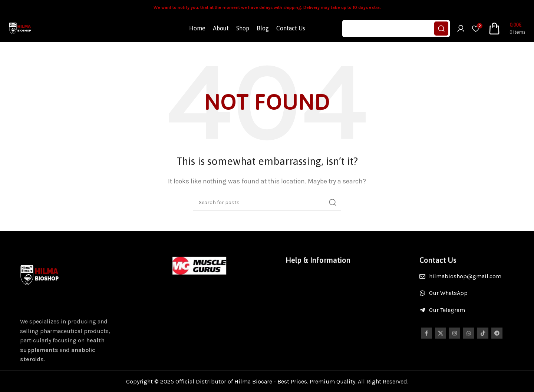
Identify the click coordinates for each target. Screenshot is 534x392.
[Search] (396, 35)
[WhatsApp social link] (469, 350)
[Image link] (200, 277)
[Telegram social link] (497, 350)
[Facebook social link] (426, 350)
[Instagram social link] (455, 350)
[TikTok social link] (483, 350)
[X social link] (441, 350)
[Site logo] (26, 34)
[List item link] (472, 289)
